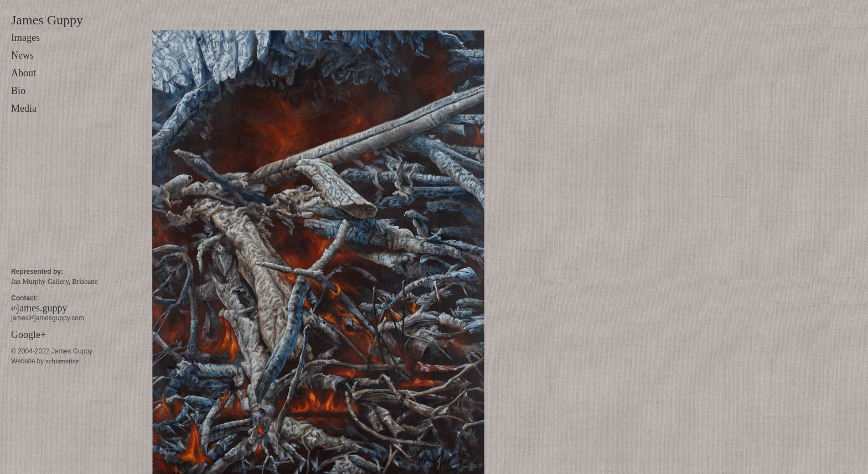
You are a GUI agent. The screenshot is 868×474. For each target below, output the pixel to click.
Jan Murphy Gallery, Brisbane (55, 281)
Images (25, 38)
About (24, 73)
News (22, 55)
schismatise (62, 361)
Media (24, 108)
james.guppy (39, 308)
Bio (18, 91)
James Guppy (47, 20)
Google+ (29, 335)
